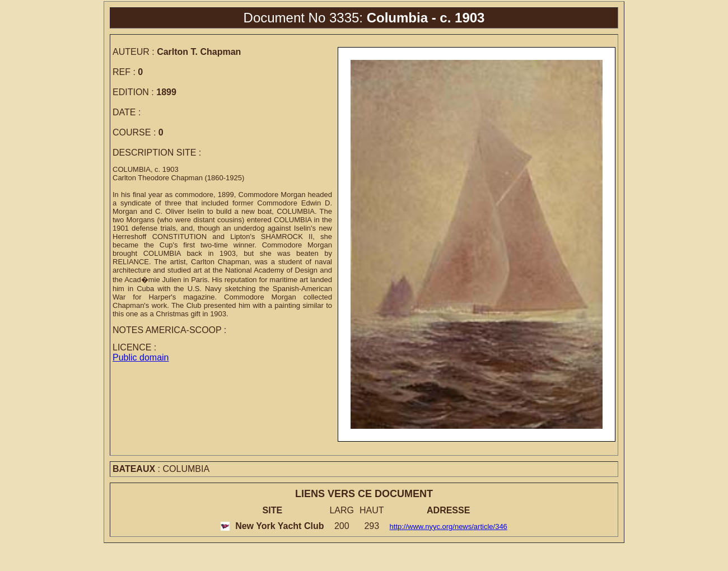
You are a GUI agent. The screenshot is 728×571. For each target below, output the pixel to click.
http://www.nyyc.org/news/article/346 (449, 526)
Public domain (141, 357)
